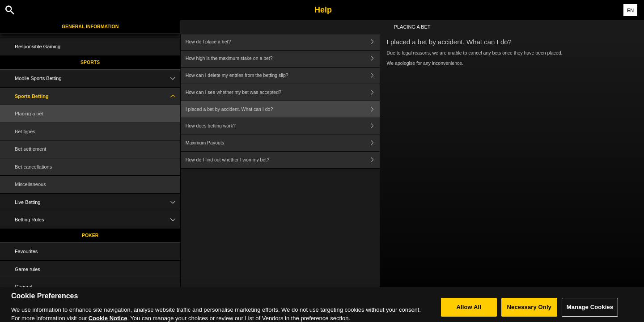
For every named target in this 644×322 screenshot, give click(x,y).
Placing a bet (29, 114)
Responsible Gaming (38, 47)
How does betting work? (283, 126)
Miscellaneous (30, 184)
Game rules (28, 269)
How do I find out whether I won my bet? (283, 160)
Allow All (469, 310)
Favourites (26, 251)
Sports (90, 62)
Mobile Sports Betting (97, 78)
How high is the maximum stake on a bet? (283, 59)
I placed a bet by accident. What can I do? (283, 109)
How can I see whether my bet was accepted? (283, 92)
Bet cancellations (33, 167)
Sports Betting (97, 96)
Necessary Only (529, 310)
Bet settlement (30, 149)
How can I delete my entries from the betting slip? (283, 76)
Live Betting (97, 202)
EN (630, 10)
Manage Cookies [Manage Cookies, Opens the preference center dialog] (590, 310)
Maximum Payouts (283, 143)
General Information (90, 26)
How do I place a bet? (283, 42)
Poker (90, 235)
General (23, 287)
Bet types (25, 131)
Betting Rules (97, 220)
